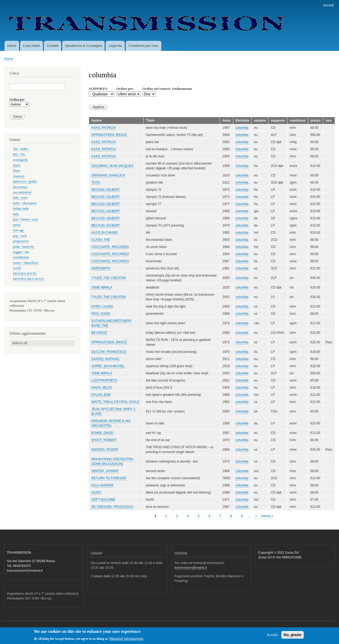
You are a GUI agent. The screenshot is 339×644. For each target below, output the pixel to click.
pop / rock (20, 236)
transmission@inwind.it (191, 568)
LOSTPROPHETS (104, 380)
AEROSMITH (101, 268)
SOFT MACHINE (103, 500)
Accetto (273, 636)
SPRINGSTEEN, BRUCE (109, 135)
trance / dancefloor (26, 263)
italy (16, 214)
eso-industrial (22, 192)
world (17, 268)
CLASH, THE (101, 240)
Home (12, 46)
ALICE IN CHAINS (104, 233)
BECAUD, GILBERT (106, 190)
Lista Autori (32, 46)
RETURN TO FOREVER (109, 478)
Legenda (115, 46)
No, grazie (293, 636)
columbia (242, 128)
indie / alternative (25, 203)
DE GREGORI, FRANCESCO (112, 507)
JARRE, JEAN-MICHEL (108, 366)
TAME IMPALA (102, 287)
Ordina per (17, 100)
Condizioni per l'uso (143, 46)
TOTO (96, 183)
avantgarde (20, 160)
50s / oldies (21, 149)
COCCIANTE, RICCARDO (110, 247)
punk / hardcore (24, 247)
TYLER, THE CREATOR (109, 278)
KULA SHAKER (102, 485)
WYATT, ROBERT (104, 440)
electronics (20, 187)
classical (19, 176)
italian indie (21, 208)
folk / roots (20, 198)
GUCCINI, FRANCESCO (109, 352)
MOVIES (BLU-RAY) (28, 279)
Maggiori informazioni (126, 640)
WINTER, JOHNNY (105, 471)
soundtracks (21, 257)
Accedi (329, 5)
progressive (21, 241)
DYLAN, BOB (101, 395)
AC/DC (96, 492)
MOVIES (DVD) (25, 274)
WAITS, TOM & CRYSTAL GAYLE (115, 402)
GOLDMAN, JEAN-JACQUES (112, 166)
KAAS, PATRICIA (104, 128)
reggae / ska (21, 252)
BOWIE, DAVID (102, 433)
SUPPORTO (98, 89)
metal (17, 225)
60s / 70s (19, 154)
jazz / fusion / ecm (25, 219)
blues (17, 171)
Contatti (53, 46)
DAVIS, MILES (102, 388)
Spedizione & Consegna (84, 46)
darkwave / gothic (25, 181)
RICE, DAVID (101, 314)
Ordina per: (125, 89)
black (17, 165)
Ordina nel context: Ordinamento (167, 89)
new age (19, 230)
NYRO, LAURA (102, 307)
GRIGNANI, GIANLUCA (108, 175)
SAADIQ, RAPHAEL (106, 359)
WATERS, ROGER (105, 450)
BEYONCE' (99, 333)
